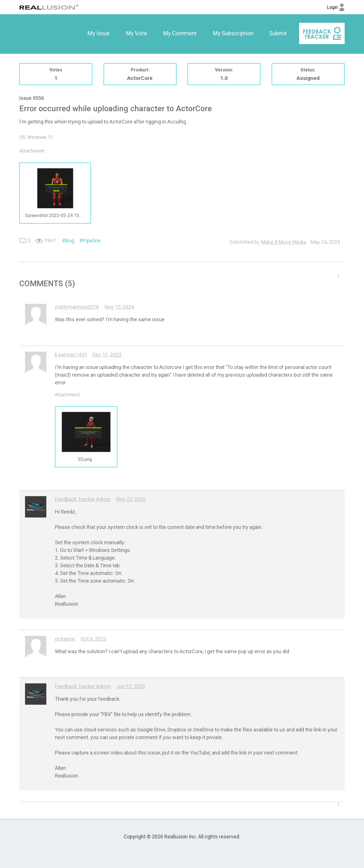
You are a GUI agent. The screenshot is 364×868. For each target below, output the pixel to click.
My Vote (136, 33)
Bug (70, 241)
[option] (99, 34)
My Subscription (233, 33)
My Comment (180, 33)
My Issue (99, 33)
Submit (278, 33)
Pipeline (92, 241)
